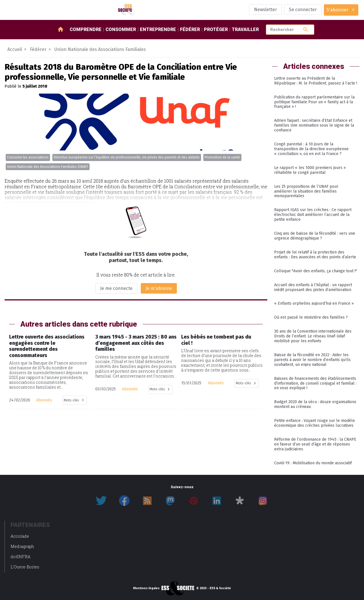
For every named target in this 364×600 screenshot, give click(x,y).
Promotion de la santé (222, 157)
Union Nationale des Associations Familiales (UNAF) (48, 167)
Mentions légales (146, 588)
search (306, 29)
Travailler (245, 29)
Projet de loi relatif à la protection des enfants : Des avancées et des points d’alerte (315, 255)
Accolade (20, 536)
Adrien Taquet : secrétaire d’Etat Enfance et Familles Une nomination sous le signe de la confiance (314, 125)
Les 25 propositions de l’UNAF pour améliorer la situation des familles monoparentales (306, 191)
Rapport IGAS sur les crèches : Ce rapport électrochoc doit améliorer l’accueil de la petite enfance (313, 215)
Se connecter (303, 10)
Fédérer (190, 29)
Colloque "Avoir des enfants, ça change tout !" (316, 271)
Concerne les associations (28, 157)
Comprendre (86, 29)
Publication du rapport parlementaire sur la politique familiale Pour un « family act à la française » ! (314, 102)
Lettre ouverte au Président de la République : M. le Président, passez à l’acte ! (316, 81)
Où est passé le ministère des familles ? (311, 317)
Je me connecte (116, 288)
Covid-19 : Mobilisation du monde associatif (313, 463)
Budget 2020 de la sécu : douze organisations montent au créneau (315, 404)
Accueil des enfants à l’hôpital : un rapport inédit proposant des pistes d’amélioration (313, 287)
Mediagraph (22, 546)
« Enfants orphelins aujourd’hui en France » (314, 303)
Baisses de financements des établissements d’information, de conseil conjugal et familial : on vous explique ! (315, 383)
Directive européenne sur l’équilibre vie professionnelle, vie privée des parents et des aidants (127, 157)
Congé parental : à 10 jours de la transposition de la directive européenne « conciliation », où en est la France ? (311, 149)
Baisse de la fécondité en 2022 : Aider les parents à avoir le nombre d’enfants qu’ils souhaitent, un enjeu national (312, 360)
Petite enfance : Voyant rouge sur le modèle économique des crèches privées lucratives (315, 423)
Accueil (15, 49)
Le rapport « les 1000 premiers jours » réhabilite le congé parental (310, 170)
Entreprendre (158, 29)
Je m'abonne (159, 288)
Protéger (216, 29)
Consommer (121, 29)
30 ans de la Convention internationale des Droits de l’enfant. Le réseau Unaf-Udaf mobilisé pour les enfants (313, 336)
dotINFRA (20, 557)
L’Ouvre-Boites (25, 567)
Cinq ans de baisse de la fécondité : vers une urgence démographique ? (315, 236)
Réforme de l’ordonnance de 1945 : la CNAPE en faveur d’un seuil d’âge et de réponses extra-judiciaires (315, 444)
